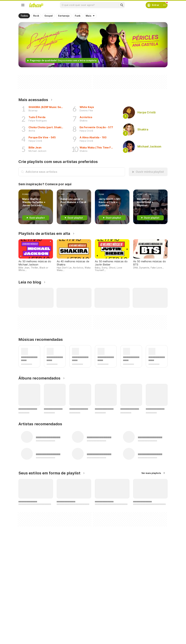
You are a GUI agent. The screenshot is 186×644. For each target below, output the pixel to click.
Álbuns (26, 632)
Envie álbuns (80, 627)
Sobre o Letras (132, 638)
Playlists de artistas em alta (44, 233)
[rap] (74, 207)
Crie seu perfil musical (85, 621)
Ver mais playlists (151, 473)
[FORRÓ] (36, 207)
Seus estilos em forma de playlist (49, 473)
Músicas (27, 621)
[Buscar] (122, 5)
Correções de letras (84, 638)
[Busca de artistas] (74, 172)
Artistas (26, 627)
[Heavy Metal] (150, 207)
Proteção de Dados (135, 632)
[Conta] (164, 5)
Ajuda (127, 621)
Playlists (27, 638)
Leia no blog (30, 282)
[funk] (112, 207)
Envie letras (80, 632)
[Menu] (23, 5)
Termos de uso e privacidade (140, 627)
